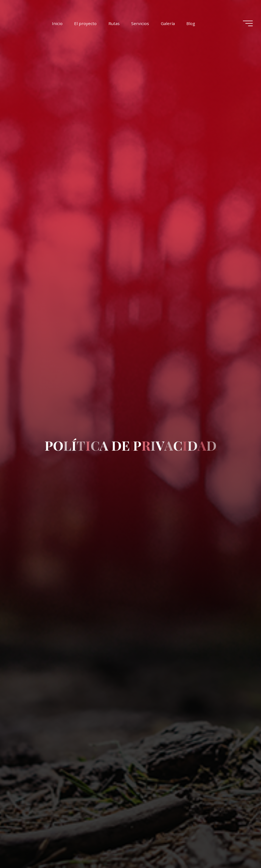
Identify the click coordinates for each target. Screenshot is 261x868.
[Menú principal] (248, 23)
